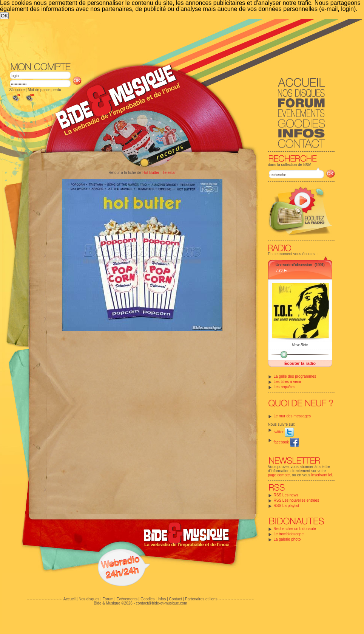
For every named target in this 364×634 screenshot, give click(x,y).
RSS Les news (286, 495)
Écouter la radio (300, 363)
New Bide (300, 345)
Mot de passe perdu (44, 90)
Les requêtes (285, 387)
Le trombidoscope (289, 534)
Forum (108, 599)
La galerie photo (287, 539)
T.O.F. (281, 271)
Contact (175, 599)
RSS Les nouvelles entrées (297, 500)
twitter (284, 432)
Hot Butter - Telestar (159, 173)
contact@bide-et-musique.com (162, 603)
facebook (286, 442)
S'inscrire (17, 90)
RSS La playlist (287, 506)
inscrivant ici (322, 475)
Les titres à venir (288, 382)
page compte (279, 475)
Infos (162, 599)
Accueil (69, 599)
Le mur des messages (292, 416)
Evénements (127, 599)
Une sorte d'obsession (294, 265)
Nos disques (89, 599)
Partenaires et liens (201, 599)
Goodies (147, 599)
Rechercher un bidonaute (295, 529)
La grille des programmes (295, 376)
